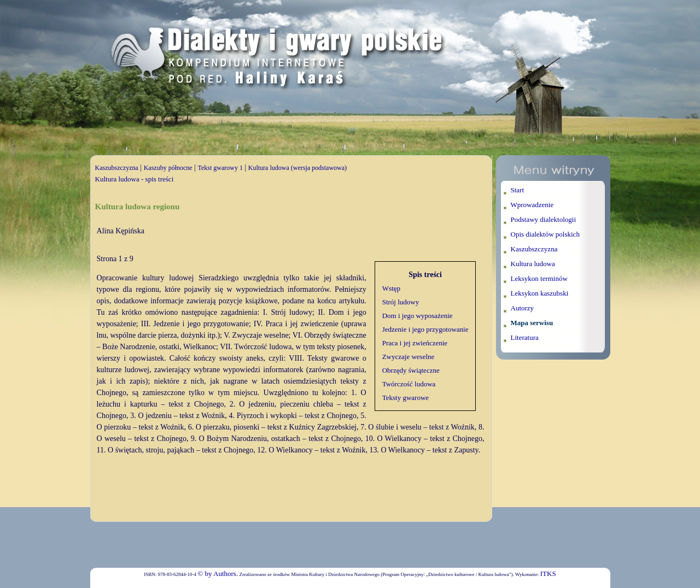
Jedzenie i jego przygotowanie (425, 329)
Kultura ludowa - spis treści (135, 179)
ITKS (548, 574)
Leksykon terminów (539, 278)
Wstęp (391, 288)
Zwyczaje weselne (409, 357)
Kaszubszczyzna (117, 168)
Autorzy (523, 308)
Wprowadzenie (532, 205)
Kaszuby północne (168, 168)
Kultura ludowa (533, 264)
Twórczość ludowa (409, 384)
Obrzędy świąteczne (411, 370)
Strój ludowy (401, 302)
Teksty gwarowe (406, 398)
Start (518, 190)
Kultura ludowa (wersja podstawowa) (297, 168)
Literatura (525, 337)
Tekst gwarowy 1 (220, 168)
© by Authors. (218, 574)
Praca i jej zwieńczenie (415, 343)
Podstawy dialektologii (544, 219)
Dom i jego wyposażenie (418, 316)
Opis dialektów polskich (545, 234)
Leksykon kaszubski (540, 293)
